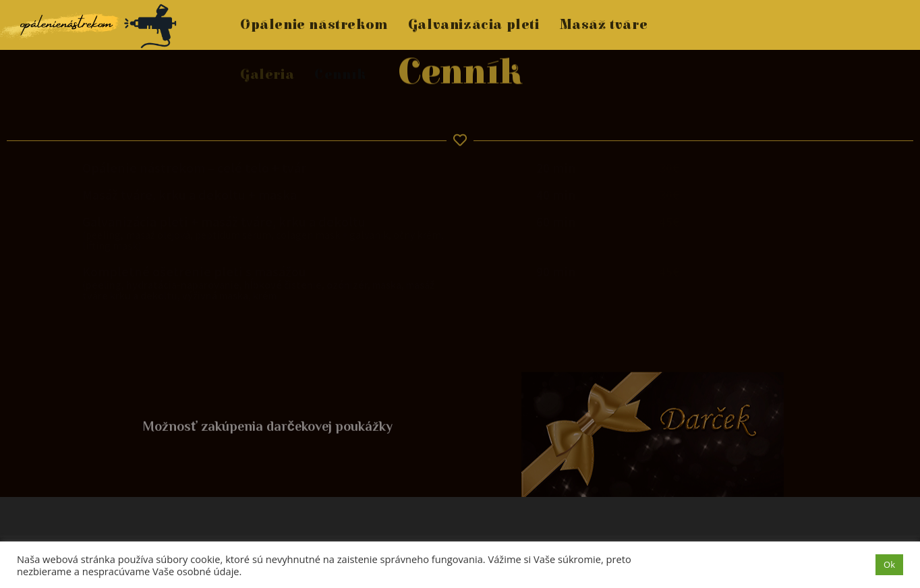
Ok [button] (889, 564)
